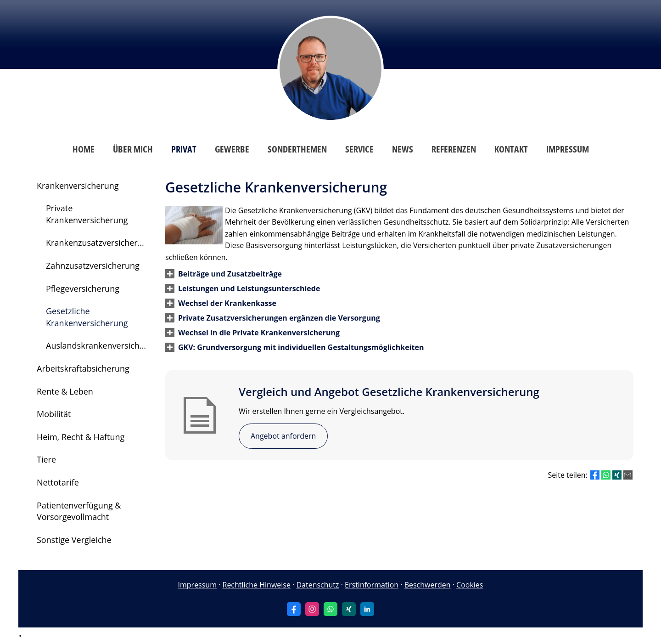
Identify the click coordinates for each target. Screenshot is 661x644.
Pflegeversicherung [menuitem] (83, 288)
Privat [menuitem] (184, 149)
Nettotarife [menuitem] (58, 482)
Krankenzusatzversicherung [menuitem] (99, 243)
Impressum (197, 585)
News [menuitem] (403, 149)
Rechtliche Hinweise (257, 585)
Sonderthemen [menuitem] (297, 149)
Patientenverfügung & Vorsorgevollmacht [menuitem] (79, 511)
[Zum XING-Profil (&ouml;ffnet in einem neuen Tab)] (349, 609)
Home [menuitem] (84, 149)
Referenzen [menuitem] (454, 149)
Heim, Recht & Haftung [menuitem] (81, 437)
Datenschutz (317, 585)
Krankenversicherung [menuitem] (78, 186)
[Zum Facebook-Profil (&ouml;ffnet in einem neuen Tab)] (294, 609)
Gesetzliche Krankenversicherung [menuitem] (87, 317)
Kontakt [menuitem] (511, 149)
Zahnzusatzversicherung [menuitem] (93, 266)
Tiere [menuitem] (46, 459)
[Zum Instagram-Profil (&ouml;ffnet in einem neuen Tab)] (312, 609)
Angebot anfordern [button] (283, 436)
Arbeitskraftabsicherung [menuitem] (83, 368)
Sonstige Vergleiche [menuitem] (74, 540)
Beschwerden (428, 585)
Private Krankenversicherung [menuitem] (87, 214)
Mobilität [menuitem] (54, 414)
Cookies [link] (470, 585)
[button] (230, 274)
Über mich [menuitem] (133, 149)
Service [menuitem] (359, 149)
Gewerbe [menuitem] (232, 149)
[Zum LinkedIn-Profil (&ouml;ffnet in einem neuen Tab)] (367, 609)
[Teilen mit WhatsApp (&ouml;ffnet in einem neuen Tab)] (606, 475)
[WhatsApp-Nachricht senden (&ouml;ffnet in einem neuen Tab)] (330, 609)
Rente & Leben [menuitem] (65, 391)
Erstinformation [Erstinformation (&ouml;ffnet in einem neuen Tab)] (372, 585)
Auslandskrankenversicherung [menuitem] (101, 345)
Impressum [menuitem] (568, 149)
